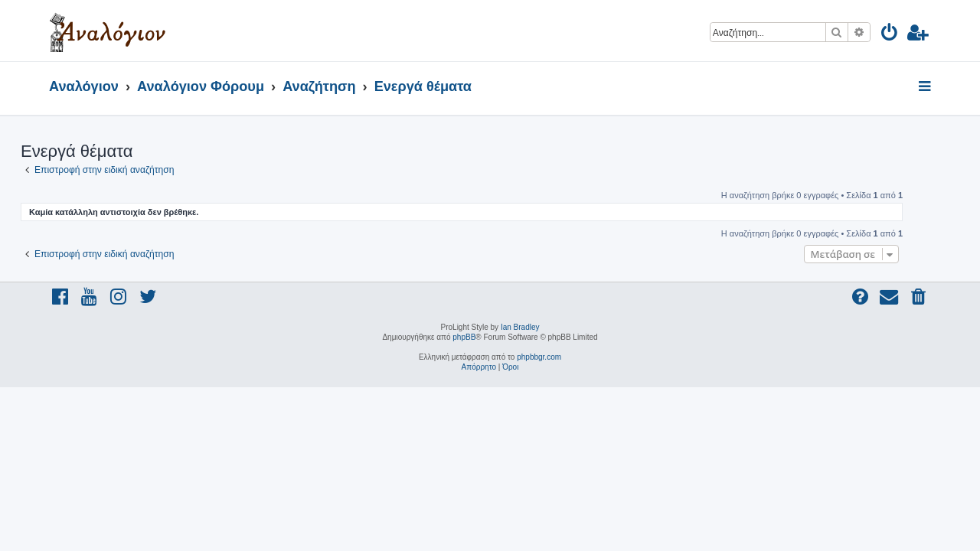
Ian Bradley (520, 327)
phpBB (464, 337)
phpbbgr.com (539, 357)
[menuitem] (890, 35)
